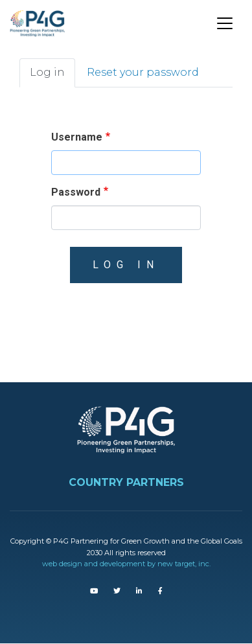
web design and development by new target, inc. (126, 564)
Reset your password (143, 72)
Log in (47, 72)
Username (77, 137)
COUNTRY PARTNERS (126, 482)
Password (76, 192)
